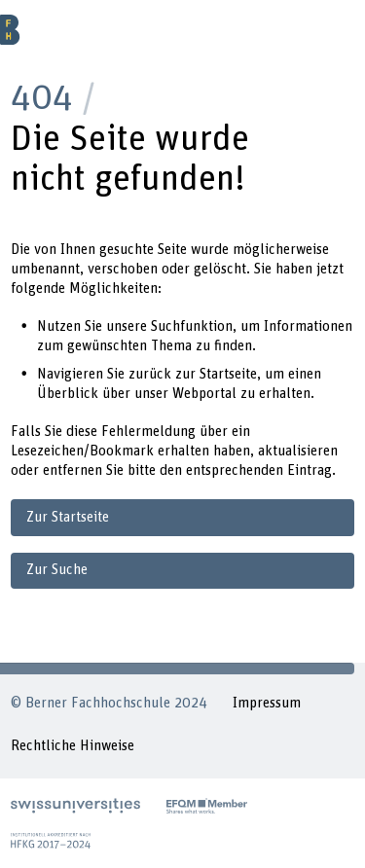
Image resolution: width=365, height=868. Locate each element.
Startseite (228, 374)
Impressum (267, 703)
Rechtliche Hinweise (73, 746)
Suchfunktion (192, 326)
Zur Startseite (68, 517)
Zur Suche (57, 570)
